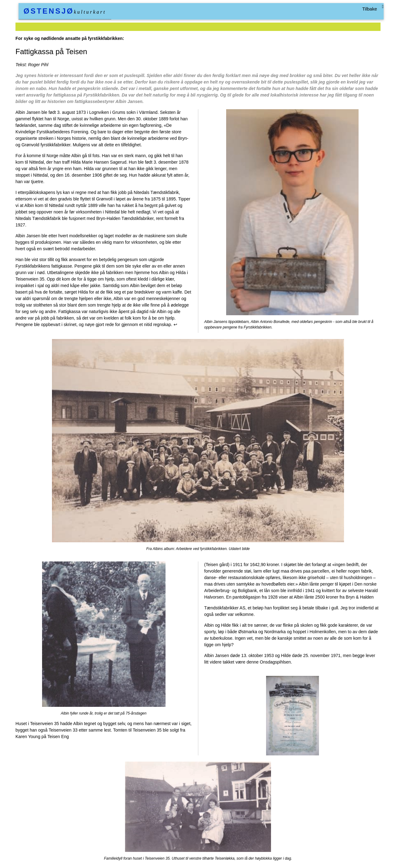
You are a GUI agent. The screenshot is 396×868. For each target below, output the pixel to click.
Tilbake (370, 9)
